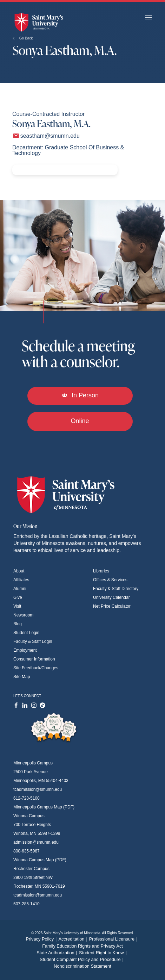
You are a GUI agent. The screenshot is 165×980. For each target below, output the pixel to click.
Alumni (20, 589)
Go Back (23, 38)
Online (80, 421)
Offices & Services (110, 580)
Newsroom (23, 615)
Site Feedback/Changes (36, 668)
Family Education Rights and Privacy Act (82, 946)
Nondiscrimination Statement (82, 966)
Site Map (22, 677)
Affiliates (21, 580)
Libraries (101, 571)
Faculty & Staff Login (33, 641)
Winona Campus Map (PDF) (40, 860)
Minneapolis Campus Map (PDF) (44, 807)
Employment (25, 650)
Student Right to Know (104, 953)
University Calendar (111, 597)
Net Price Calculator (112, 606)
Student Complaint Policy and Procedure (82, 959)
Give (18, 597)
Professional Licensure (114, 939)
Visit (17, 606)
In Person (80, 395)
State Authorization (58, 953)
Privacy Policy (42, 939)
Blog (18, 624)
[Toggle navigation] (148, 18)
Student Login (26, 633)
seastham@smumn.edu (50, 136)
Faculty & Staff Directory (116, 589)
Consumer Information (34, 659)
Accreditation (74, 939)
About (19, 571)
